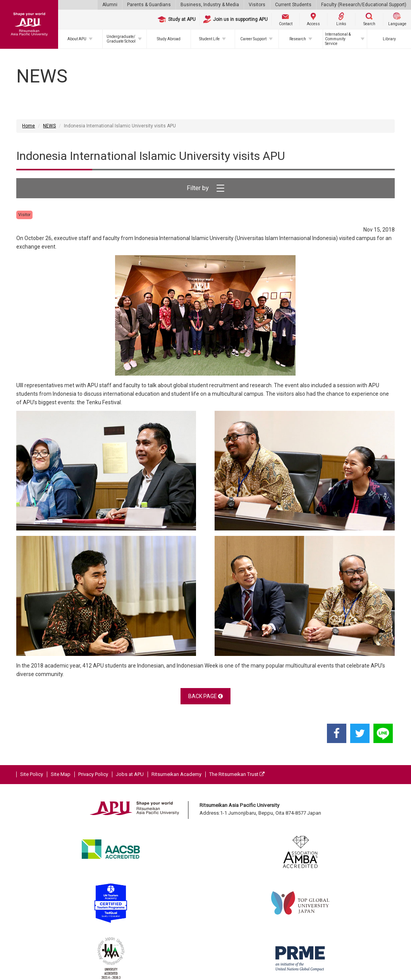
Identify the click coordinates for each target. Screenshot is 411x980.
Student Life (209, 39)
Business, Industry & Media (210, 5)
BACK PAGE (205, 696)
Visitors (257, 5)
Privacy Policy (93, 774)
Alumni (110, 5)
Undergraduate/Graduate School (121, 39)
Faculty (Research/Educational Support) (364, 5)
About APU (77, 39)
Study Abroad (169, 39)
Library (389, 39)
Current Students (293, 5)
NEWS (49, 126)
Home (28, 126)
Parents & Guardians (149, 5)
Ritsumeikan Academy (176, 774)
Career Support (253, 39)
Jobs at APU (130, 774)
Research (298, 39)
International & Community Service (338, 39)
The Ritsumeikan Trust (237, 774)
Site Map (61, 774)
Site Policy (32, 774)
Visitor (24, 215)
